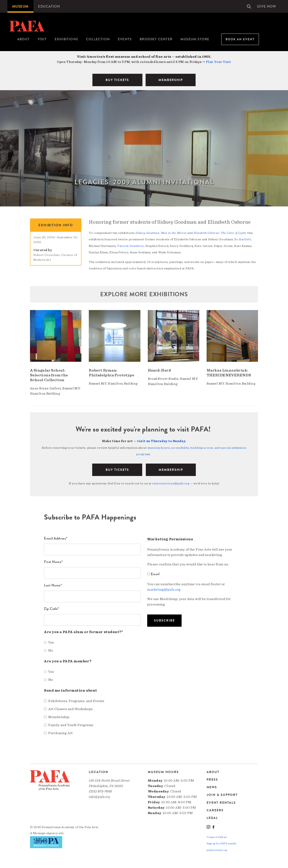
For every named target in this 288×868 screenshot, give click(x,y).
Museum (21, 6)
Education (50, 6)
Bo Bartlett (243, 239)
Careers (215, 809)
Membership (171, 469)
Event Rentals (221, 802)
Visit (42, 39)
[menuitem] (21, 6)
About (23, 39)
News (212, 786)
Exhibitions (66, 39)
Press (212, 779)
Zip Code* (51, 608)
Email (154, 573)
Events (125, 39)
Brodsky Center (156, 39)
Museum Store (195, 39)
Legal (212, 817)
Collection (98, 39)
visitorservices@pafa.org (171, 483)
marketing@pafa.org (164, 589)
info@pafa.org (99, 796)
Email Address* (56, 537)
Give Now (266, 6)
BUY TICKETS (117, 80)
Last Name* (53, 584)
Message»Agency (45, 832)
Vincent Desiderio (130, 246)
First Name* (53, 561)
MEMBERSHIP (171, 80)
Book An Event (240, 39)
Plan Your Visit (218, 62)
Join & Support (222, 794)
